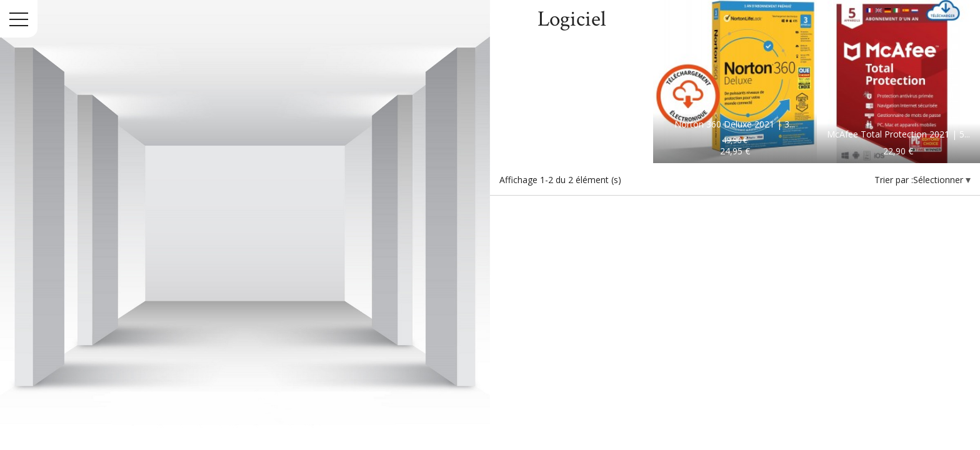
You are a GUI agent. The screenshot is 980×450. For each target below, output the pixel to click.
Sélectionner (939, 180)
